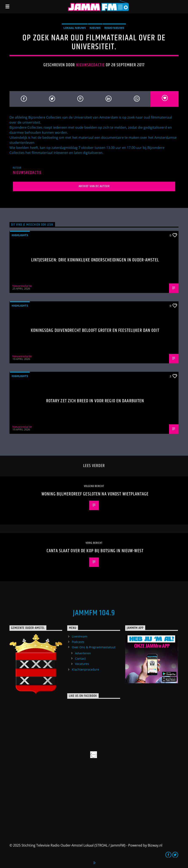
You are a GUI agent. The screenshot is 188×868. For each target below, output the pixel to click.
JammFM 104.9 (94, 613)
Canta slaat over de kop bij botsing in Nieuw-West (95, 551)
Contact (80, 658)
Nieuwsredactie (91, 65)
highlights (20, 235)
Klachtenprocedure (85, 669)
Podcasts (78, 642)
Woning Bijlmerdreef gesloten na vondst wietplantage (95, 494)
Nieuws (95, 28)
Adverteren (83, 653)
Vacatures (82, 664)
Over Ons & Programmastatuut (94, 647)
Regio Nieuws (114, 28)
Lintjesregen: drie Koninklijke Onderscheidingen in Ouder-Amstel (95, 260)
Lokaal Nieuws (75, 28)
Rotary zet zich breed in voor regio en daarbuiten (95, 401)
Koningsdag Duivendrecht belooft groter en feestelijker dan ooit (95, 330)
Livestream (80, 636)
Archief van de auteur (94, 186)
